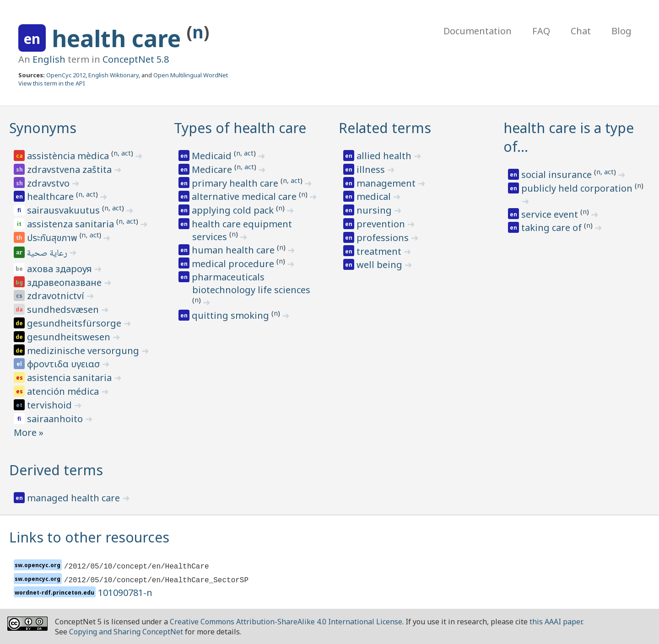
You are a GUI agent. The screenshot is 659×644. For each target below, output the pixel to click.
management (387, 183)
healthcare (51, 196)
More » (29, 432)
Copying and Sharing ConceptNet (126, 632)
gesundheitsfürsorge (75, 323)
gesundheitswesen (70, 337)
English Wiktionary (113, 75)
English (49, 59)
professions (384, 238)
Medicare (213, 169)
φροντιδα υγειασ (65, 364)
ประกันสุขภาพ (53, 238)
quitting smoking (232, 315)
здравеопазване (65, 282)
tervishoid (51, 405)
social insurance (558, 174)
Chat (581, 31)
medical (375, 196)
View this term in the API (52, 83)
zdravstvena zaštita (70, 169)
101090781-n (125, 593)
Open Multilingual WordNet (191, 75)
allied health (385, 156)
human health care (234, 250)
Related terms (385, 128)
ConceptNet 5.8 (136, 59)
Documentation (478, 31)
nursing (375, 210)
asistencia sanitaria (70, 378)
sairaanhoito (56, 419)
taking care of (553, 228)
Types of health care (240, 128)
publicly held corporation (578, 188)
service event (551, 214)
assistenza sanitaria (72, 224)
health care (119, 38)
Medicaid (213, 156)
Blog (621, 31)
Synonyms (43, 128)
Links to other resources (89, 537)
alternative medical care (245, 196)
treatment (380, 251)
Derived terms (56, 470)
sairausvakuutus (65, 210)
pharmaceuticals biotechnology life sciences (251, 283)
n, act (122, 153)
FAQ (541, 31)
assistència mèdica (69, 156)
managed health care (75, 498)
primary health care (236, 183)
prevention (382, 224)
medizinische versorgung (84, 351)
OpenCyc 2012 (66, 75)
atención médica (64, 391)
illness (372, 169)
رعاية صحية (48, 254)
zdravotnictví (57, 296)
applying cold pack (234, 210)
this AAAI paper (556, 622)
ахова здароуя (61, 269)
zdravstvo (49, 183)
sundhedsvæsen (64, 309)
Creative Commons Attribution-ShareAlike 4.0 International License (286, 622)
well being (381, 265)
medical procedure (234, 264)
